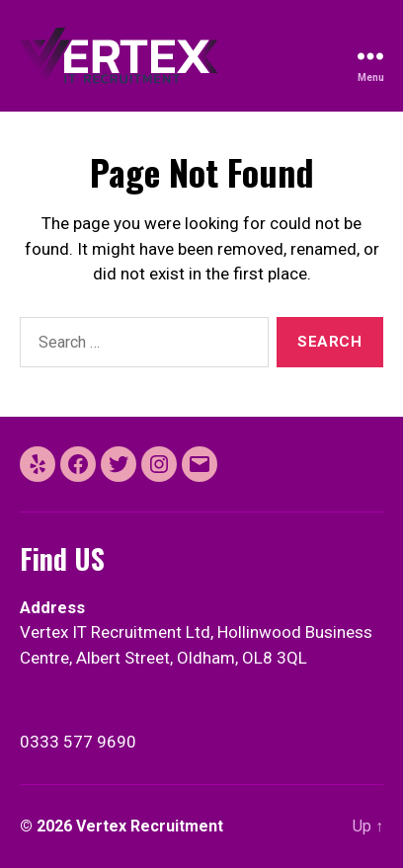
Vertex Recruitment (150, 826)
